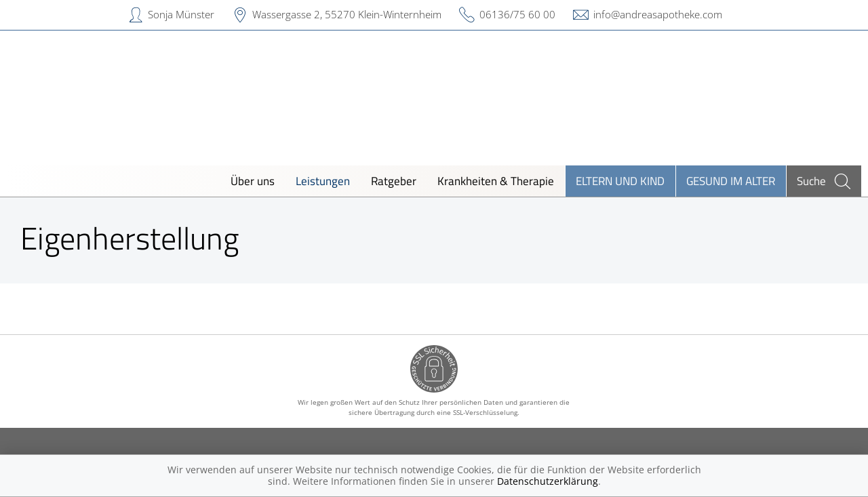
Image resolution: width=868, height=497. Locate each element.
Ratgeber (394, 181)
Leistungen (323, 181)
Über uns (253, 181)
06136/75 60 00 (517, 14)
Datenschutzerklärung (548, 481)
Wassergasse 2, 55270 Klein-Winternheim (347, 14)
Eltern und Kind (620, 181)
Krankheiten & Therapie (496, 181)
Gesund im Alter (731, 181)
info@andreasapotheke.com (658, 14)
